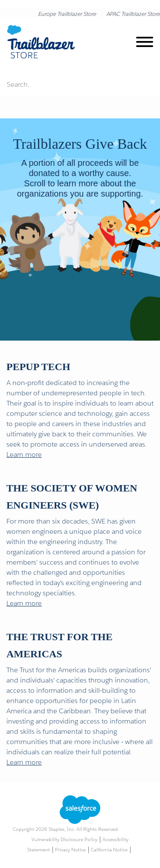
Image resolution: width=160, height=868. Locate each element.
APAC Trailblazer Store (133, 14)
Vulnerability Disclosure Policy (64, 840)
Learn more (24, 455)
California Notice (109, 850)
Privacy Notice (70, 850)
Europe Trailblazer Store (67, 14)
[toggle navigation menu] (145, 43)
